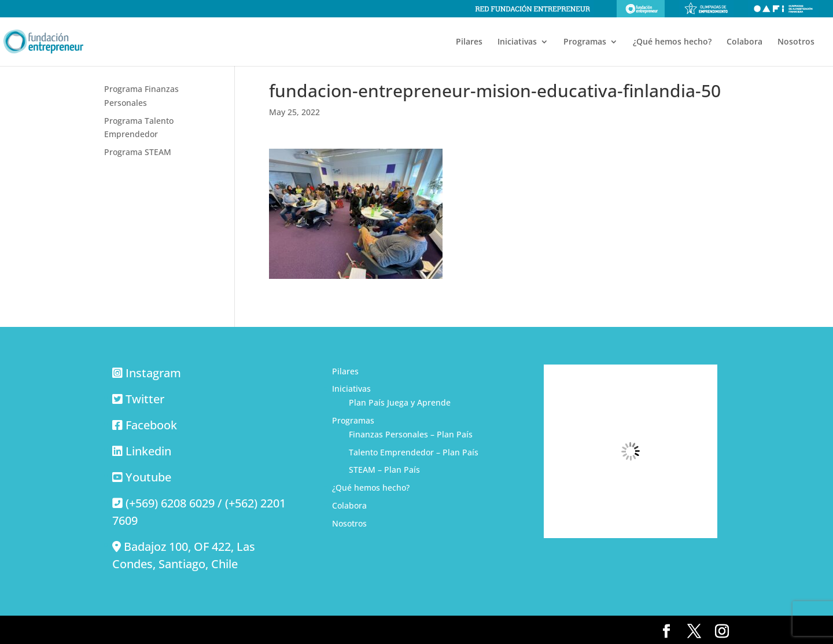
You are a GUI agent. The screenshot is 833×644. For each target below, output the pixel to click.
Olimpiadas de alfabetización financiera (783, 9)
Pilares (469, 42)
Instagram (153, 373)
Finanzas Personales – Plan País (411, 434)
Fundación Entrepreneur (641, 9)
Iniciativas (517, 42)
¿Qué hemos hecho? (672, 42)
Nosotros (796, 42)
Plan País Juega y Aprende (400, 402)
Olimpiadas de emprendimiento (706, 9)
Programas (585, 42)
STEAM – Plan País (384, 470)
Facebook (151, 425)
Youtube (148, 477)
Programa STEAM (138, 152)
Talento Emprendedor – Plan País (414, 452)
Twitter (145, 399)
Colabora (744, 42)
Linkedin (148, 451)
